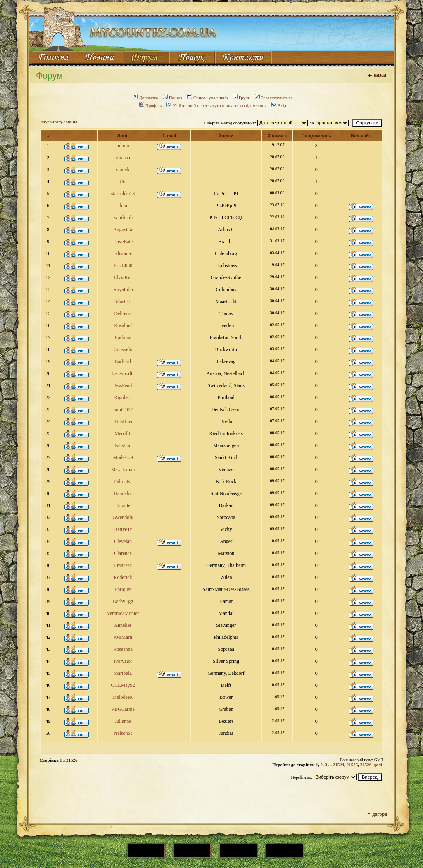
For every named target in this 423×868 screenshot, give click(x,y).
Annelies (123, 625)
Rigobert (123, 397)
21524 (339, 765)
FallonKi (123, 481)
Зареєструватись (274, 98)
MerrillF (123, 433)
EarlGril (123, 361)
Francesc (123, 565)
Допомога (145, 98)
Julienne (123, 721)
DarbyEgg (123, 601)
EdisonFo (123, 253)
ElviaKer (123, 277)
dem (123, 206)
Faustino (123, 445)
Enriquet (123, 589)
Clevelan (123, 541)
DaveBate (123, 242)
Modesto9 (123, 457)
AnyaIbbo (123, 289)
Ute (123, 182)
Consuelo (123, 349)
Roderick (123, 577)
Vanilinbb (123, 218)
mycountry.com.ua (59, 122)
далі (378, 765)
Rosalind (123, 325)
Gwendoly (123, 517)
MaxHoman (123, 469)
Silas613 (123, 301)
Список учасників (208, 98)
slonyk (123, 170)
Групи (241, 98)
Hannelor (123, 493)
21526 (366, 765)
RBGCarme (123, 709)
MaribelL (123, 673)
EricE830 (123, 265)
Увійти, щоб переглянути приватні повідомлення (217, 105)
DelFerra (123, 313)
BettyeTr (123, 529)
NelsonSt (123, 733)
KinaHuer (123, 421)
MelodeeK (123, 697)
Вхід (279, 105)
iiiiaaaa (123, 158)
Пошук (173, 98)
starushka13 (123, 194)
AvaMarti (123, 637)
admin (123, 146)
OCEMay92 (123, 685)
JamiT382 (123, 409)
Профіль (151, 105)
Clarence (123, 553)
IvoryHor (123, 661)
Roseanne (123, 649)
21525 (352, 765)
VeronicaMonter (123, 613)
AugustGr (123, 230)
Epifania (123, 337)
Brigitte (123, 505)
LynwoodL (123, 373)
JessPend (123, 385)
